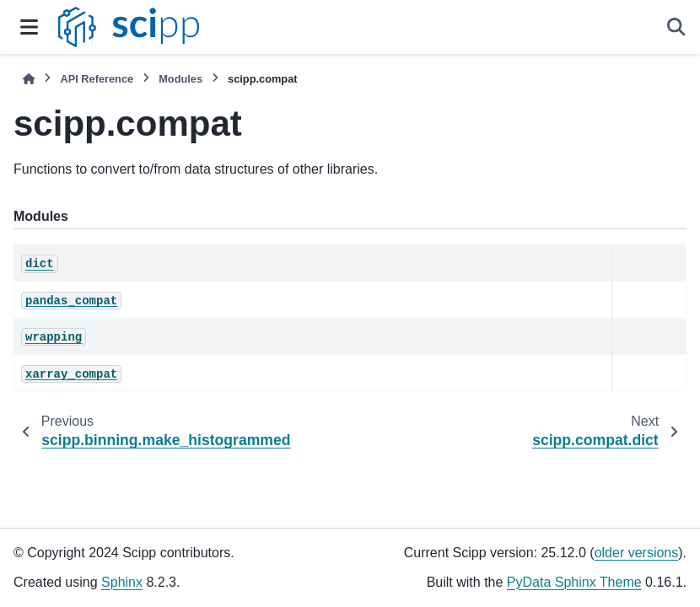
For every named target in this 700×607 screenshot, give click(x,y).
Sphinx (122, 582)
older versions (637, 553)
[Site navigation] (29, 27)
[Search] (676, 27)
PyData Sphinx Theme (574, 582)
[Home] (29, 79)
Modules (180, 79)
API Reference (97, 79)
